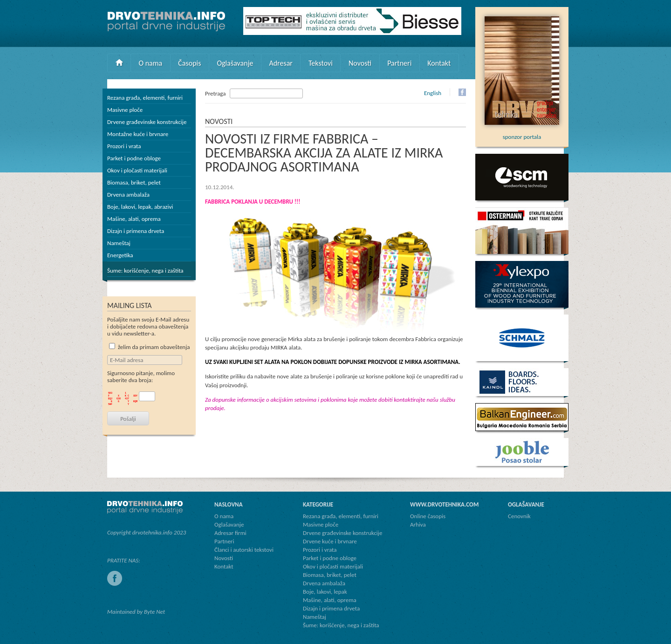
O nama (151, 63)
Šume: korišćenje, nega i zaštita (145, 271)
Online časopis (428, 516)
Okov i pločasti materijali (137, 170)
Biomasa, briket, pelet (134, 182)
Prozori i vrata (124, 146)
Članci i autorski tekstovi (244, 550)
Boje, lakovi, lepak (325, 592)
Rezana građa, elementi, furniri (145, 98)
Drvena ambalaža (128, 195)
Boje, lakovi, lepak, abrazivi (140, 207)
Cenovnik (519, 516)
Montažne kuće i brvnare (138, 134)
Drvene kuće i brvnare (330, 541)
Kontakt (439, 63)
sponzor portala (522, 133)
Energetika (120, 255)
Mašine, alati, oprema (134, 219)
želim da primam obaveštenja (150, 347)
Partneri (399, 63)
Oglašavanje (235, 63)
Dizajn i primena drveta (136, 231)
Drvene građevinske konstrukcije (147, 122)
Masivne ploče (125, 110)
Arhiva (418, 524)
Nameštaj (119, 243)
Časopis (189, 63)
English (433, 93)
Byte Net (154, 612)
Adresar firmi (230, 533)
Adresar (281, 63)
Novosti (360, 63)
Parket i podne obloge (134, 158)
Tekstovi (321, 63)
